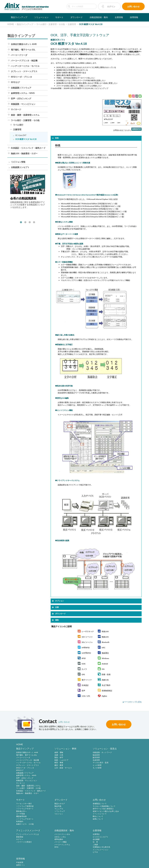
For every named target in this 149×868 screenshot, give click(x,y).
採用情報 (134, 17)
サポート (59, 17)
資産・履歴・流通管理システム (25, 115)
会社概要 (20, 835)
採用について (53, 819)
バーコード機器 (116, 812)
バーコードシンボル (118, 804)
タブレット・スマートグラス (24, 71)
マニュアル (21, 809)
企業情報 (119, 17)
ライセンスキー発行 (118, 753)
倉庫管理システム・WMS (23, 93)
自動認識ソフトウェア (21, 88)
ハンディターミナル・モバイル (25, 66)
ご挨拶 (19, 840)
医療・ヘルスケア (54, 760)
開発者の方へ (115, 760)
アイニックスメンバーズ (91, 800)
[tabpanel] (28, 192)
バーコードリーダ (19, 55)
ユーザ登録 (114, 763)
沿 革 (19, 838)
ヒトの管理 (83, 765)
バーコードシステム (118, 814)
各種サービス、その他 (118, 773)
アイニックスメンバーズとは (90, 804)
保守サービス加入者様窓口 (58, 809)
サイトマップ (114, 859)
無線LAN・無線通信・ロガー (24, 153)
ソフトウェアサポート (118, 758)
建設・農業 (52, 765)
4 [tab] (34, 222)
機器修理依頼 (115, 765)
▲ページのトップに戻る (132, 702)
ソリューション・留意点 (91, 749)
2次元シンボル (115, 807)
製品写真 (20, 807)
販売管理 (82, 758)
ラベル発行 (18, 125)
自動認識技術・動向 (99, 17)
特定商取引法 (69, 859)
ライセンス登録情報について (59, 807)
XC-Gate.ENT (21, 135)
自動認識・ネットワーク (88, 753)
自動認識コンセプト (20, 167)
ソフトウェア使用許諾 (118, 755)
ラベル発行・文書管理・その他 (25, 120)
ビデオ (19, 848)
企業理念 (20, 830)
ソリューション (41, 17)
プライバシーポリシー (53, 859)
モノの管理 (83, 768)
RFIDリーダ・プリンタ (21, 77)
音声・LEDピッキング (21, 99)
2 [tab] (25, 222)
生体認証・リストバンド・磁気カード (28, 148)
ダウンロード (77, 17)
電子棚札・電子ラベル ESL (23, 50)
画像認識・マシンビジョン (23, 104)
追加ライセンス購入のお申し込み (60, 812)
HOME (20, 744)
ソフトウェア (21, 812)
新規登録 (82, 807)
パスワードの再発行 (86, 812)
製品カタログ (21, 804)
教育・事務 (52, 763)
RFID (112, 817)
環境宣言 (80, 859)
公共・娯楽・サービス (56, 768)
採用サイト (52, 833)
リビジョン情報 (18, 162)
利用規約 (113, 771)
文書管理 (17, 130)
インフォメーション (24, 845)
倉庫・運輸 (52, 753)
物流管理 (82, 755)
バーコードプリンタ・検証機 (24, 61)
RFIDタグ (15, 82)
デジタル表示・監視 (86, 763)
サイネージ (16, 109)
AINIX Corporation (74, 864)
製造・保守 (52, 758)
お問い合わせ (133, 6)
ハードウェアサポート (118, 768)
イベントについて (54, 814)
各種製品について (54, 804)
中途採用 (51, 830)
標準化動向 (114, 809)
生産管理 (82, 760)
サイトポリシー (37, 859)
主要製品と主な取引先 (25, 843)
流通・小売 (52, 755)
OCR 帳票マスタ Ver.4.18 (26, 139)
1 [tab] (21, 222)
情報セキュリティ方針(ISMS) (96, 859)
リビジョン (21, 814)
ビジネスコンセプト (24, 833)
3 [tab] (30, 222)
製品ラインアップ (19, 17)
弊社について (53, 817)
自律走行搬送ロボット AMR (24, 44)
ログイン (111, 6)
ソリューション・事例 (58, 749)
